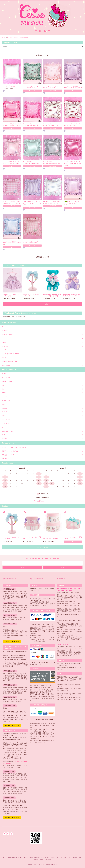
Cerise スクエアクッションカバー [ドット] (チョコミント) (32, 87)
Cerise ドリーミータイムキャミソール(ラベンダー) (13, 295)
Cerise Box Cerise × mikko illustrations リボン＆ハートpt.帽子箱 (53, 538)
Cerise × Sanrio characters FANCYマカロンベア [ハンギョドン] (52, 295)
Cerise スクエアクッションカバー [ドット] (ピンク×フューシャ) (32, 125)
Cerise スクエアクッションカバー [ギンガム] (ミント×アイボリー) (32, 163)
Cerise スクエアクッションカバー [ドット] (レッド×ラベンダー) (52, 125)
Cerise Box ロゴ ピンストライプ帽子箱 (32, 538)
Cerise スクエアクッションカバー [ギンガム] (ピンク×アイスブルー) (11, 202)
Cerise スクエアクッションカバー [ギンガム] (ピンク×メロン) (32, 242)
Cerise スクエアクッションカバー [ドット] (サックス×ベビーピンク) (52, 202)
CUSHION (16, 37)
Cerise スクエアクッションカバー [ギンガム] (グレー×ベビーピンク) (52, 163)
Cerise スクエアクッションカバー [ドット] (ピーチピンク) (52, 87)
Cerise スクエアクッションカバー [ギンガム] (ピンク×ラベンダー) (11, 163)
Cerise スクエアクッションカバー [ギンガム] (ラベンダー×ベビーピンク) (73, 203)
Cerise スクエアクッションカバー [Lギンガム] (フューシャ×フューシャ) (12, 125)
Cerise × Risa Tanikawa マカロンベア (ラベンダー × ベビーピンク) (72, 295)
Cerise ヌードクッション (9, 86)
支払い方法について (13, 858)
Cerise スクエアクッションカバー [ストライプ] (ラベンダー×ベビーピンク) (32, 203)
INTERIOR (9, 37)
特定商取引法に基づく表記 (48, 858)
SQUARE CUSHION (24, 37)
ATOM (50, 860)
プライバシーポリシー (63, 858)
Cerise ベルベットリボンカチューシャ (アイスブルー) (32, 295)
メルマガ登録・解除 (76, 858)
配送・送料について (26, 858)
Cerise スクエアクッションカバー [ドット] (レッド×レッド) (72, 125)
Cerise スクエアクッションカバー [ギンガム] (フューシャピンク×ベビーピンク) (72, 164)
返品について (36, 858)
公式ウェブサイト (38, 860)
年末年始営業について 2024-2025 (43, 501)
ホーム (4, 37)
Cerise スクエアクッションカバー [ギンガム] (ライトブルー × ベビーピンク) (12, 243)
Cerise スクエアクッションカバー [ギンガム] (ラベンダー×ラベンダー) (73, 87)
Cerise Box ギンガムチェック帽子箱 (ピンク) (73, 538)
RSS (46, 860)
